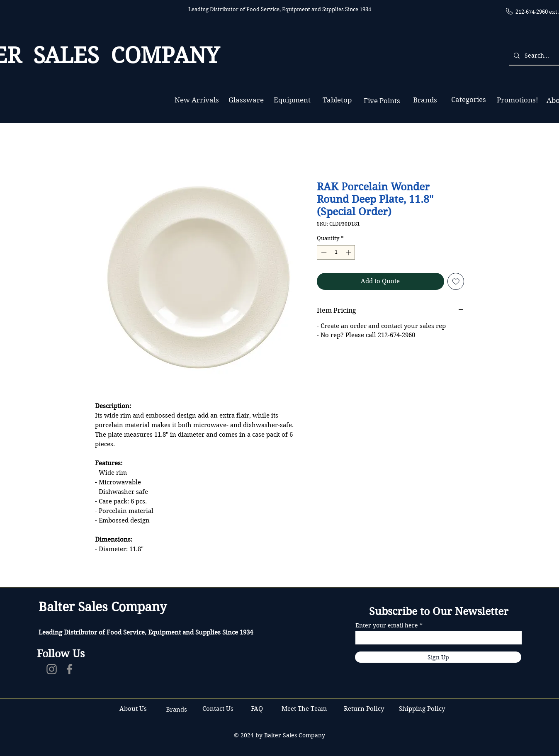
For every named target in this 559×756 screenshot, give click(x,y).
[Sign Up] (438, 657)
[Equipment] (292, 100)
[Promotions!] (517, 100)
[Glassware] (246, 100)
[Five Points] (382, 101)
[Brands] (425, 100)
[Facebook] (69, 669)
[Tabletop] (337, 100)
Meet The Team (304, 709)
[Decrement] (323, 253)
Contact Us (219, 709)
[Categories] (468, 100)
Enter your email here (387, 625)
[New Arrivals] (197, 100)
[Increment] (349, 253)
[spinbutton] (336, 253)
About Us (133, 709)
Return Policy (365, 709)
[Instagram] (52, 669)
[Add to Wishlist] (456, 281)
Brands (176, 710)
